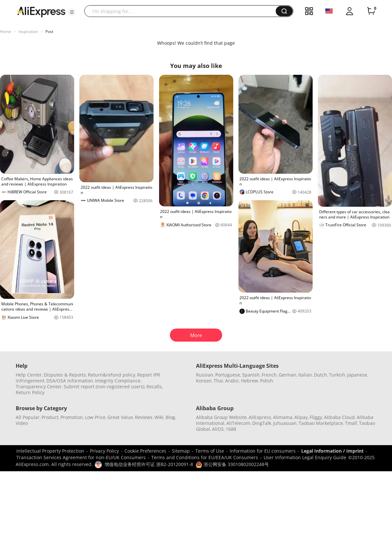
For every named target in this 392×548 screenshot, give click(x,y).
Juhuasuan (285, 423)
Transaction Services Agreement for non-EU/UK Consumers (81, 457)
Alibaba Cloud (339, 417)
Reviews (144, 417)
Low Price (95, 417)
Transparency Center (39, 387)
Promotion (72, 417)
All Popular (28, 417)
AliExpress (260, 417)
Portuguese (228, 375)
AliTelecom (238, 423)
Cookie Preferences (145, 451)
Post (49, 32)
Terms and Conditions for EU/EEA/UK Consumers (205, 457)
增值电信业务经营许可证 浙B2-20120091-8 (149, 464)
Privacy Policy (104, 451)
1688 (231, 429)
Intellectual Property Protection (50, 451)
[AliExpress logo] (41, 11)
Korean (204, 381)
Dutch (320, 375)
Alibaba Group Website (221, 417)
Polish (267, 381)
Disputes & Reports (65, 375)
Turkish (337, 375)
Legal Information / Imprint (332, 451)
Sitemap (181, 451)
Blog (170, 417)
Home (6, 32)
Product (50, 417)
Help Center (29, 375)
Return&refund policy (112, 375)
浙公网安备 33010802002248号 (232, 464)
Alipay (301, 417)
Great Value (120, 417)
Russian (205, 375)
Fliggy (316, 417)
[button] (72, 12)
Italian (305, 375)
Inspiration (28, 32)
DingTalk (262, 423)
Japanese (357, 375)
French (269, 375)
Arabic (232, 381)
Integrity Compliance (118, 381)
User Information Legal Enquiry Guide (305, 457)
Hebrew (250, 381)
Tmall (351, 423)
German (287, 375)
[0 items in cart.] (371, 11)
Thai (218, 381)
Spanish (251, 375)
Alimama (283, 417)
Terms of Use (210, 451)
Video (22, 423)
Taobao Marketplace (321, 423)
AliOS (218, 429)
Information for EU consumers (263, 451)
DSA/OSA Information (70, 381)
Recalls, (155, 387)
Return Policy (30, 392)
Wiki (159, 417)
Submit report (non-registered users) (104, 387)
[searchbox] (182, 11)
